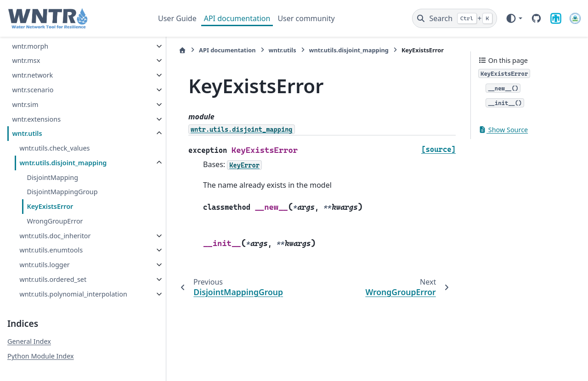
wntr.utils (27, 122)
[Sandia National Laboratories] (556, 18)
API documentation (237, 18)
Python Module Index (41, 356)
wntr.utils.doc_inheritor (55, 225)
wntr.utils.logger (44, 254)
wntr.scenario (33, 79)
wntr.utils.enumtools (51, 239)
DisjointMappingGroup (62, 181)
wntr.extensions (36, 108)
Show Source (503, 130)
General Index (29, 341)
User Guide (177, 18)
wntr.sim (25, 93)
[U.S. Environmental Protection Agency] (575, 18)
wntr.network (32, 64)
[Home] (163, 50)
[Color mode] (514, 18)
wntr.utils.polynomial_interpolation (71, 289)
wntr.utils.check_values (54, 137)
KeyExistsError (50, 195)
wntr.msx (26, 49)
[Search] (455, 18)
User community (306, 18)
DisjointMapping (52, 166)
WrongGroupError (55, 210)
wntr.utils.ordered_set (53, 268)
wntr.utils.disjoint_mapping (63, 152)
